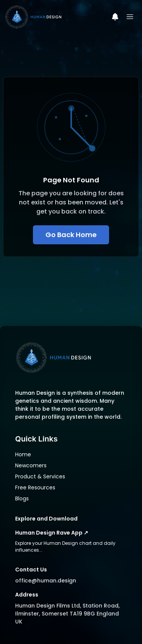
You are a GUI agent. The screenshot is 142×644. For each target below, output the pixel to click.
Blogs (22, 498)
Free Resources (35, 487)
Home (23, 454)
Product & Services (40, 476)
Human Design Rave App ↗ (52, 533)
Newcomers (31, 465)
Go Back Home (71, 235)
